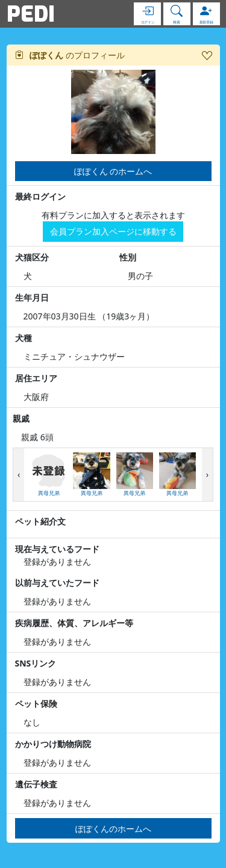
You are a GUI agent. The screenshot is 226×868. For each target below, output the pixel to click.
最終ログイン (40, 196)
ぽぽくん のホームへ (113, 171)
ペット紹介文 (40, 521)
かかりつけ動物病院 (53, 744)
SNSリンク (36, 663)
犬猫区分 (32, 257)
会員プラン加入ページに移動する (113, 231)
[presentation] (19, 475)
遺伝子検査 (36, 784)
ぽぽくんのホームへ (113, 829)
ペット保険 (36, 703)
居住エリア (36, 378)
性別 (128, 257)
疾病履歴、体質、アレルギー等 (74, 623)
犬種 (24, 338)
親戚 (21, 418)
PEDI (31, 14)
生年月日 (32, 297)
